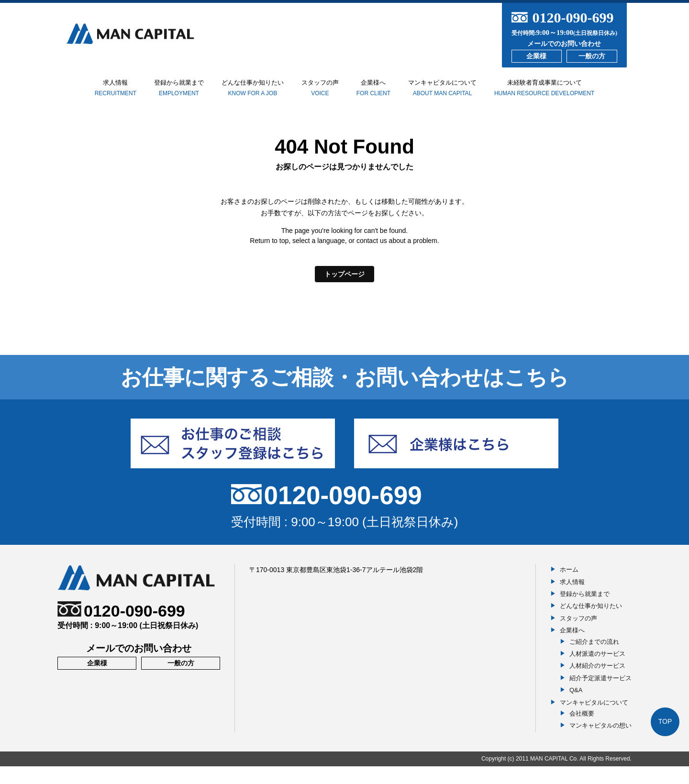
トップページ (344, 291)
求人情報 (93, 89)
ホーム (569, 587)
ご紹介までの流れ (594, 659)
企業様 (536, 56)
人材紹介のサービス (597, 683)
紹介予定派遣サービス (600, 696)
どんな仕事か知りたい (251, 93)
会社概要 (582, 731)
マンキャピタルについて (467, 93)
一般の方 (592, 56)
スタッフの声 (329, 93)
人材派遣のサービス (597, 671)
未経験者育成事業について (574, 92)
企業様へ (390, 97)
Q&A (576, 708)
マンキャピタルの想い (600, 743)
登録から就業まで (167, 93)
